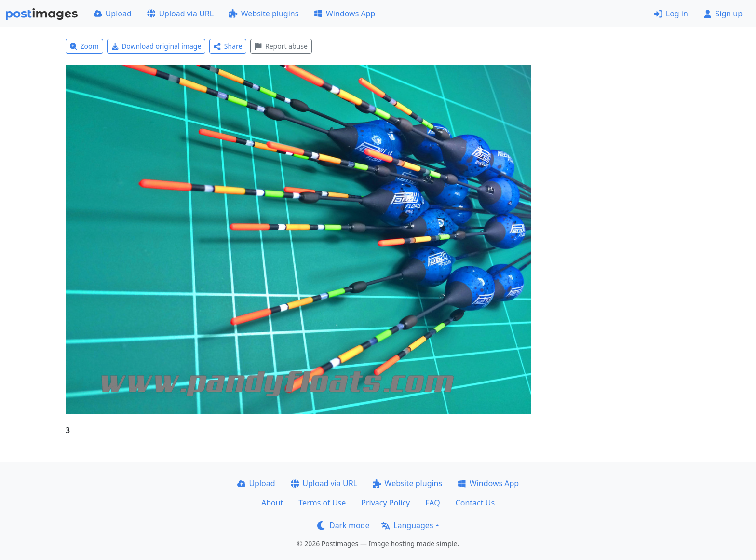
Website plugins (264, 14)
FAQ (432, 503)
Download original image (156, 46)
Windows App (344, 14)
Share (228, 46)
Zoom (84, 46)
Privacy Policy (385, 503)
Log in (671, 14)
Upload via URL (180, 14)
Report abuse (281, 46)
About (272, 503)
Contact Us (475, 503)
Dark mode (343, 525)
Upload (113, 14)
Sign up (723, 14)
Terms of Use (322, 503)
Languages (407, 525)
